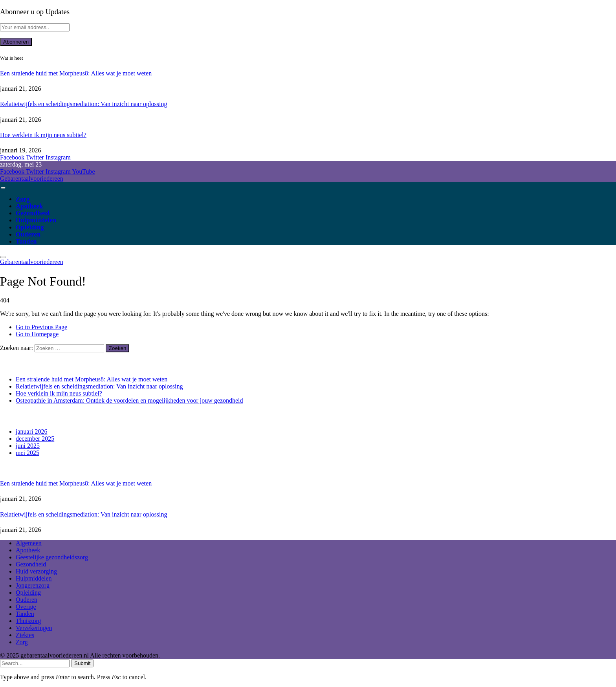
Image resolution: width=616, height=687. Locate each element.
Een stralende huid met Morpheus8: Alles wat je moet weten (76, 73)
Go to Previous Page (41, 327)
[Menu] (3, 188)
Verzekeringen (34, 628)
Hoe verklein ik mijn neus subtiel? (43, 135)
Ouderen (28, 234)
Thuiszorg (28, 621)
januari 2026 (31, 431)
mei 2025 (27, 453)
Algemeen (29, 543)
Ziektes (25, 635)
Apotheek (29, 206)
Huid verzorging (36, 571)
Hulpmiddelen (36, 220)
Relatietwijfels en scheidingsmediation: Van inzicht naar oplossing (83, 104)
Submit (82, 663)
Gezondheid (33, 213)
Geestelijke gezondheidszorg (52, 557)
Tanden (26, 241)
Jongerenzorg (33, 585)
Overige (26, 607)
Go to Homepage (37, 334)
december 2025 (35, 439)
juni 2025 (28, 446)
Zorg (23, 199)
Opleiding (30, 227)
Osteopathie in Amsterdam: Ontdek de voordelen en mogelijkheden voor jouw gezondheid (129, 400)
